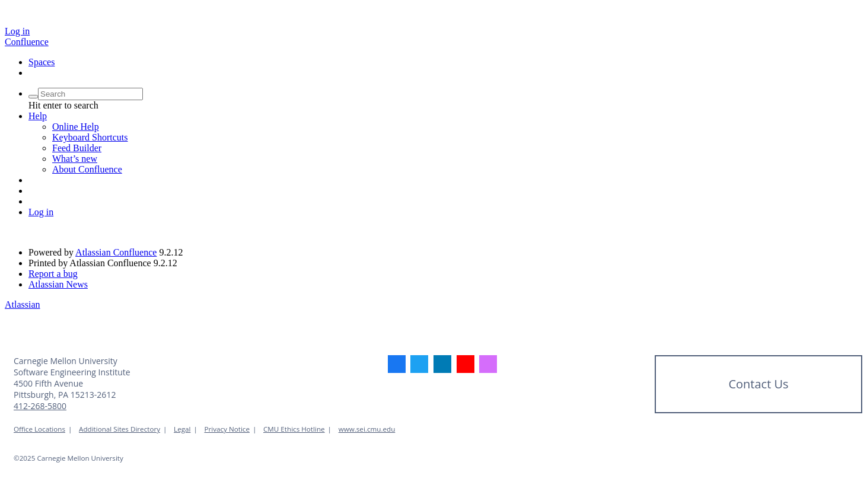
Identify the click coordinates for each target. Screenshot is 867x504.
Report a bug (53, 274)
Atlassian (23, 304)
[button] (38, 116)
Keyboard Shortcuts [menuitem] (90, 137)
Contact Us (758, 384)
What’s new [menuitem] (75, 159)
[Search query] (90, 94)
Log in (17, 31)
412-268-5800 (40, 406)
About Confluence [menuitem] (87, 169)
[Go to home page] (27, 42)
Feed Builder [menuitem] (77, 148)
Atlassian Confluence (116, 252)
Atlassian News (58, 284)
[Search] (33, 97)
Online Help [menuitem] (76, 127)
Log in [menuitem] (41, 212)
